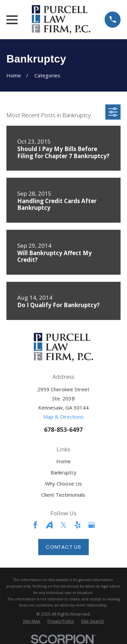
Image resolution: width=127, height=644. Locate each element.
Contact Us (63, 547)
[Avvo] (49, 525)
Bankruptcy (63, 472)
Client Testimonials (63, 495)
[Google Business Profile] (92, 525)
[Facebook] (35, 525)
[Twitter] (63, 525)
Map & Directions (63, 417)
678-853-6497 (63, 429)
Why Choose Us (63, 484)
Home (63, 461)
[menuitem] (31, 621)
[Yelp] (78, 525)
